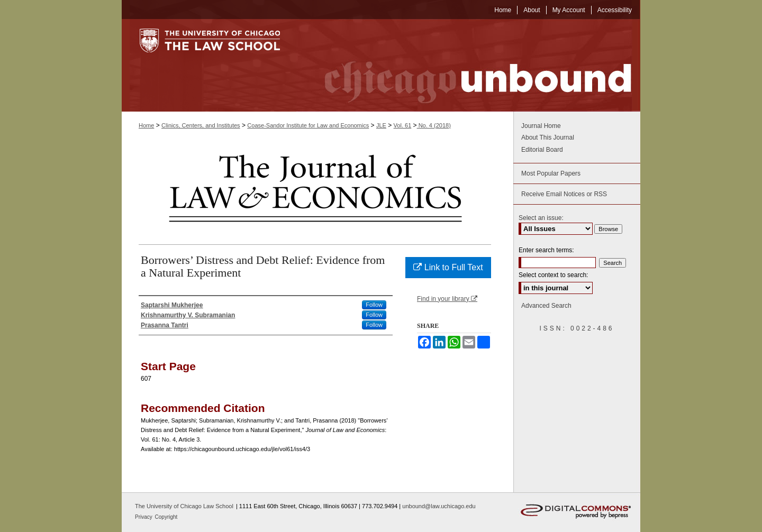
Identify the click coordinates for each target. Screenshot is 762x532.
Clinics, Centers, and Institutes (201, 125)
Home (146, 125)
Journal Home (541, 126)
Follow (374, 305)
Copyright (166, 517)
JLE (381, 125)
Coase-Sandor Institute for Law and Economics (308, 125)
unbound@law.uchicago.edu (439, 506)
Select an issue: (541, 218)
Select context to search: (553, 275)
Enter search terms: (546, 250)
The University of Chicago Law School (184, 506)
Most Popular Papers (551, 173)
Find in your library (447, 299)
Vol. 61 (403, 125)
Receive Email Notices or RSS (564, 194)
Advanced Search (546, 306)
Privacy (144, 517)
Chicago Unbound (468, 65)
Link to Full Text (448, 267)
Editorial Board (542, 150)
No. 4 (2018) (434, 125)
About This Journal (548, 137)
